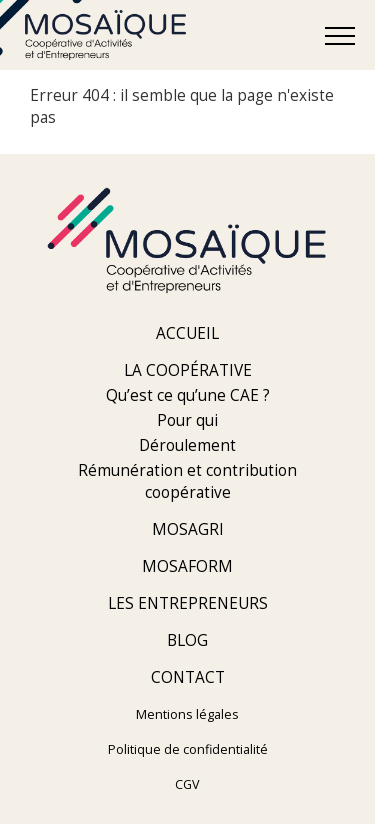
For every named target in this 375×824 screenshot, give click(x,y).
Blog (187, 640)
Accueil (187, 333)
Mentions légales (187, 714)
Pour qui (187, 420)
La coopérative (188, 370)
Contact (188, 677)
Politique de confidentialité (188, 749)
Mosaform (187, 566)
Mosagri (188, 529)
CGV (187, 784)
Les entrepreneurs (188, 603)
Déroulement (187, 445)
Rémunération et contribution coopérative (187, 481)
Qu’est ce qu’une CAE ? (188, 395)
